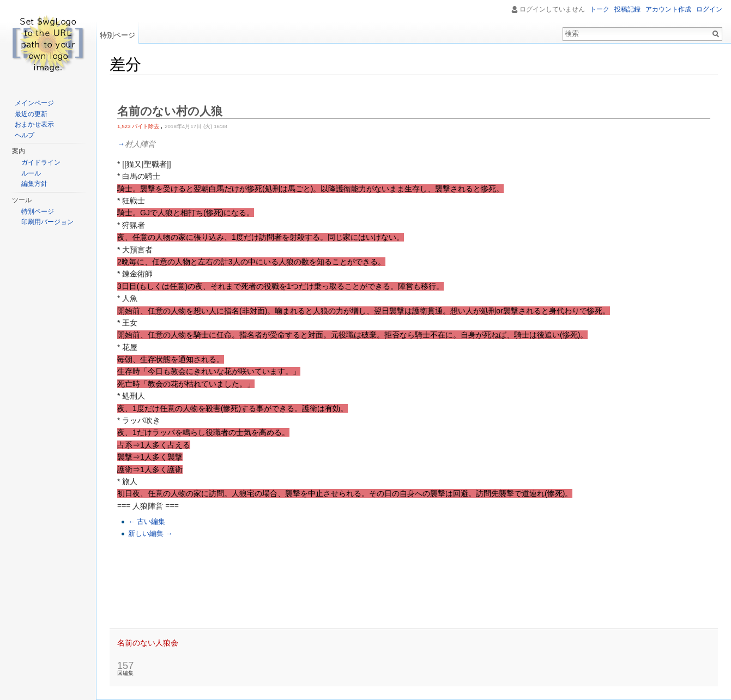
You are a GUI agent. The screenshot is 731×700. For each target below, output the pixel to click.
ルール (31, 173)
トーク (600, 9)
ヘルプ (25, 135)
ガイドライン (41, 162)
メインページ (34, 103)
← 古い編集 (147, 522)
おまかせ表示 (34, 124)
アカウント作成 (668, 9)
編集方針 (34, 184)
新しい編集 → (150, 534)
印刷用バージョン (47, 222)
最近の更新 (31, 114)
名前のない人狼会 (148, 643)
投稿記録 (627, 9)
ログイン (709, 9)
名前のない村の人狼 (170, 111)
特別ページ (117, 35)
